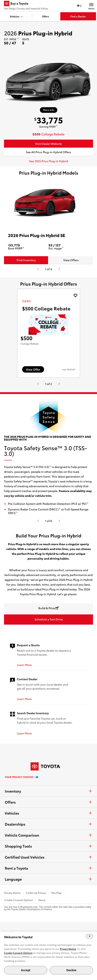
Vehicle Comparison (48, 868)
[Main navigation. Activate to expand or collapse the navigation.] (91, 6)
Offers (48, 835)
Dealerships (48, 857)
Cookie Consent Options (18, 953)
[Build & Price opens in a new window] (48, 641)
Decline (71, 970)
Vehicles (48, 846)
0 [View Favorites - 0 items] (79, 5)
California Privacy (36, 926)
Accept (26, 970)
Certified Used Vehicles (48, 890)
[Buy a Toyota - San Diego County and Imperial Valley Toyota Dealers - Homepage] (26, 4)
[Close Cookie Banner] (89, 936)
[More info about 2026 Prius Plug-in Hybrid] (49, 110)
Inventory (48, 824)
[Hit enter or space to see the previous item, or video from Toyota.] (38, 269)
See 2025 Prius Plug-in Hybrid (49, 161)
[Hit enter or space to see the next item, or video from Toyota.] (59, 269)
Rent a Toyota (48, 901)
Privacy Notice (12, 926)
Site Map (56, 926)
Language (48, 912)
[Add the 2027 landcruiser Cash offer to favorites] (75, 295)
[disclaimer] (18, 39)
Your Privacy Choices (21, 810)
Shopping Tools (48, 879)
